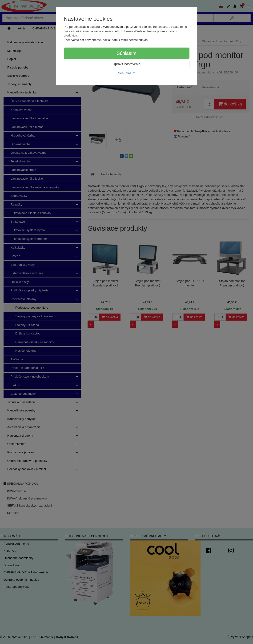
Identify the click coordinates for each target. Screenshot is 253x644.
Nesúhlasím (127, 73)
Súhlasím (126, 53)
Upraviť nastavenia (126, 64)
